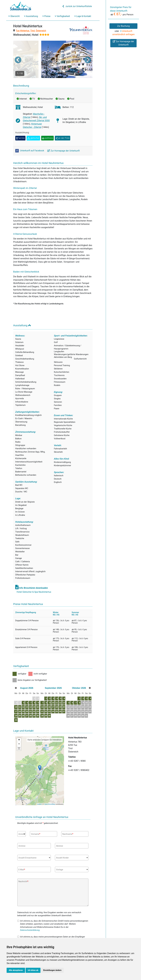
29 (43, 705)
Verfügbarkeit (62, 16)
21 (38, 701)
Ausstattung (31, 16)
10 (18, 696)
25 (23, 705)
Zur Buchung (123, 26)
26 (28, 705)
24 (18, 705)
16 (48, 696)
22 (43, 701)
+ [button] (19, 730)
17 (18, 701)
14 (38, 696)
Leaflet (39, 794)
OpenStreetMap (50, 794)
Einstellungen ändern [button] (52, 970)
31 (18, 709)
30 (48, 705)
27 (33, 705)
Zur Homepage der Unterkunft (64, 140)
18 (23, 701)
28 (38, 705)
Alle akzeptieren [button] (16, 970)
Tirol (32, 31)
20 (33, 701)
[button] (18, 54)
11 (23, 696)
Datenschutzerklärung (30, 920)
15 (43, 696)
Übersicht (14, 16)
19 (28, 701)
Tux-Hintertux (23, 31)
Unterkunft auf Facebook (30, 140)
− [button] (19, 734)
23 (48, 701)
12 (28, 696)
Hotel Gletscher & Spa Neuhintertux (34, 581)
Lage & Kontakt (83, 16)
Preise (46, 16)
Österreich (41, 31)
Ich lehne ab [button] (33, 970)
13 (33, 696)
